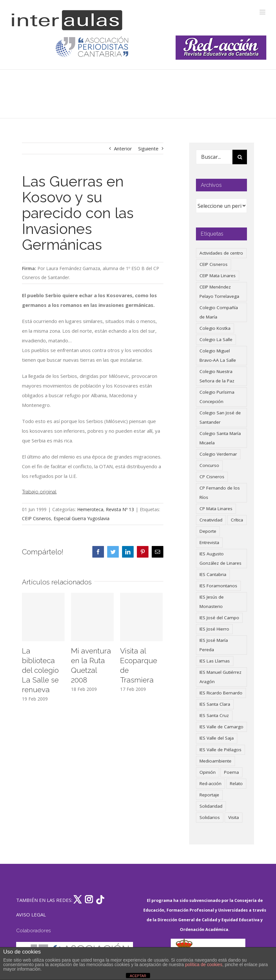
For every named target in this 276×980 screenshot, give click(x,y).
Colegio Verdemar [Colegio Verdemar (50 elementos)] (218, 454)
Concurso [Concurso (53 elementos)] (209, 465)
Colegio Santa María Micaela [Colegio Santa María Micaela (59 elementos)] (220, 438)
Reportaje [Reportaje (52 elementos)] (209, 795)
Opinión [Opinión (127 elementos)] (208, 772)
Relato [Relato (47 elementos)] (236, 783)
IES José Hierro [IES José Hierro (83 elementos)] (214, 629)
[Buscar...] (214, 157)
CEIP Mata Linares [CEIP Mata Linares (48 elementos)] (218, 276)
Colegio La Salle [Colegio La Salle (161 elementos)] (216, 339)
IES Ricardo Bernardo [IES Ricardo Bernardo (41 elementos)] (221, 693)
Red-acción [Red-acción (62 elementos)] (210, 783)
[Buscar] (240, 157)
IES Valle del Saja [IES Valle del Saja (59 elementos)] (217, 738)
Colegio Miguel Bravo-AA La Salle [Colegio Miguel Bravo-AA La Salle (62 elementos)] (218, 355)
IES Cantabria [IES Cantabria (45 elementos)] (213, 574)
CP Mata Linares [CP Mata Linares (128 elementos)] (216, 509)
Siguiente (148, 148)
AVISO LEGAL (31, 914)
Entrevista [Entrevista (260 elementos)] (209, 542)
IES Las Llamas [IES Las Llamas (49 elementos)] (215, 661)
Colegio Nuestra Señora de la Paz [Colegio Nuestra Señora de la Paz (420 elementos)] (217, 376)
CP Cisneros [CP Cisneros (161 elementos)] (212, 477)
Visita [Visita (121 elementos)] (234, 817)
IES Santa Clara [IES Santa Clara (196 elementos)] (215, 704)
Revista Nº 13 (120, 509)
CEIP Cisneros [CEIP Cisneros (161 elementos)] (214, 264)
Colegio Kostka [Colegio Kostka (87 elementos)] (215, 328)
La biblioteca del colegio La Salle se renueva (40, 670)
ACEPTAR (138, 976)
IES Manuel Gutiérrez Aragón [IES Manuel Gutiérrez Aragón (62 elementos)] (220, 677)
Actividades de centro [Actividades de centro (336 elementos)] (221, 253)
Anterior (123, 148)
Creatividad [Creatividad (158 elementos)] (211, 520)
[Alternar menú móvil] (263, 12)
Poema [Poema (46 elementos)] (231, 772)
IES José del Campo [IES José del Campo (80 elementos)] (219, 618)
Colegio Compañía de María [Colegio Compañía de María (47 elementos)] (219, 312)
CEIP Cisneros (36, 518)
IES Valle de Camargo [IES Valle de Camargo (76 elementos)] (221, 727)
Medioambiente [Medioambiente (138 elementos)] (215, 761)
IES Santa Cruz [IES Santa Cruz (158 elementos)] (214, 715)
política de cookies (204, 965)
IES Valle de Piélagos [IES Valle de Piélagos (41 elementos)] (220, 750)
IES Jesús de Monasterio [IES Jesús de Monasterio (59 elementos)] (212, 602)
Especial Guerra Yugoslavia (82, 518)
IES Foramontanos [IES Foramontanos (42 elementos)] (218, 586)
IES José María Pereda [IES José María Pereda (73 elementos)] (214, 645)
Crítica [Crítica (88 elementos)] (237, 520)
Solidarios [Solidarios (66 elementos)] (210, 817)
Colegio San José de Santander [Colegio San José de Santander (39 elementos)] (220, 417)
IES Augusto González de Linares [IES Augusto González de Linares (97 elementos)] (220, 558)
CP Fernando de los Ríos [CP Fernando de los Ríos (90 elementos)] (220, 493)
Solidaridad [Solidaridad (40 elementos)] (211, 806)
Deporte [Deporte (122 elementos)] (208, 531)
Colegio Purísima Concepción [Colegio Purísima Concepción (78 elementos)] (217, 397)
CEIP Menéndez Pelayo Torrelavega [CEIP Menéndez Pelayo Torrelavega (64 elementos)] (219, 292)
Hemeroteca (90, 509)
